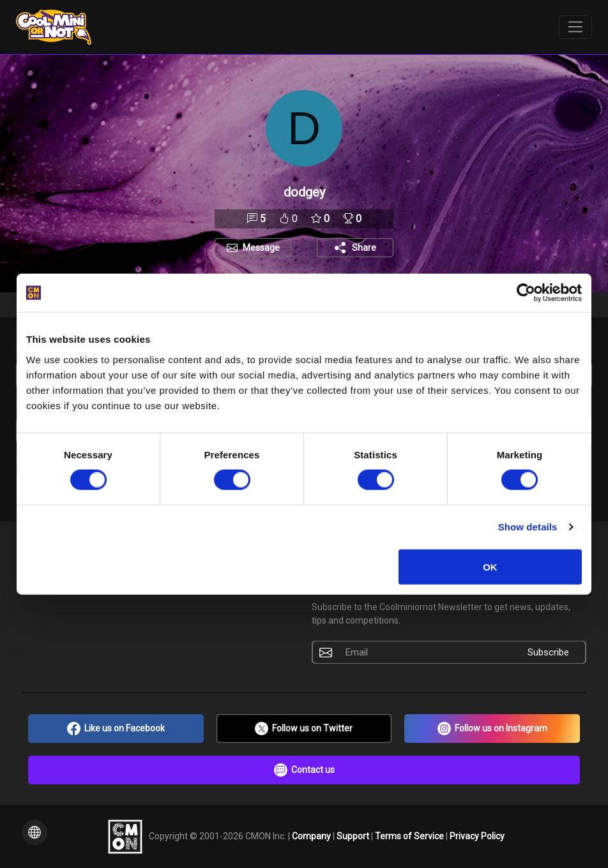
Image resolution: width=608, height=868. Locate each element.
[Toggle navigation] (576, 27)
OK (490, 566)
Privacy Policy (477, 835)
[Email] (425, 652)
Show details (528, 527)
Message (261, 248)
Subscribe (548, 652)
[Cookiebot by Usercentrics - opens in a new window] (526, 293)
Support (354, 835)
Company (312, 835)
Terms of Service (410, 835)
